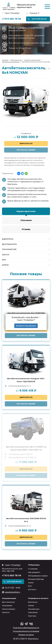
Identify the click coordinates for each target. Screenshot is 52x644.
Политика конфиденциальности (26, 628)
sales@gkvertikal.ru (12, 592)
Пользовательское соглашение (26, 631)
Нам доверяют (34, 572)
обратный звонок (39, 19)
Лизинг (31, 583)
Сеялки (31, 606)
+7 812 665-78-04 (11, 19)
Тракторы (32, 616)
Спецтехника (7, 606)
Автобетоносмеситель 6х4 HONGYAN (26, 313)
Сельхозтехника (9, 609)
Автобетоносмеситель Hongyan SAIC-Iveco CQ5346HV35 (26, 380)
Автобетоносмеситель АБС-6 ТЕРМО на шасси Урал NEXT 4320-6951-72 (26, 448)
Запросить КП (26, 143)
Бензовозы (33, 602)
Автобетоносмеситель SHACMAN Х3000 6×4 (26, 520)
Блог (30, 586)
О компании (33, 569)
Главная (5, 60)
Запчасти (6, 612)
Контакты (32, 589)
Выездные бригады (36, 579)
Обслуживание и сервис (38, 576)
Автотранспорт (8, 602)
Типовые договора (26, 635)
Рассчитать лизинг (26, 150)
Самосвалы (33, 612)
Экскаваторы (34, 609)
